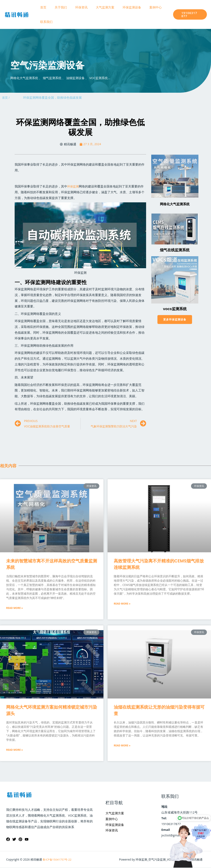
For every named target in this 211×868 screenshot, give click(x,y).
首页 (42, 7)
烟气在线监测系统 (175, 250)
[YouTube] (27, 840)
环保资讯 (76, 7)
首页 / (6, 97)
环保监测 (73, 186)
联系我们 (45, 22)
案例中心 (144, 7)
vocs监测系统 (175, 309)
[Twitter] (14, 840)
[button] (175, 320)
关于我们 (58, 7)
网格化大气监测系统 (175, 204)
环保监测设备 (123, 7)
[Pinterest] (20, 840)
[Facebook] (8, 840)
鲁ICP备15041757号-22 (58, 860)
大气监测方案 (98, 7)
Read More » (15, 608)
